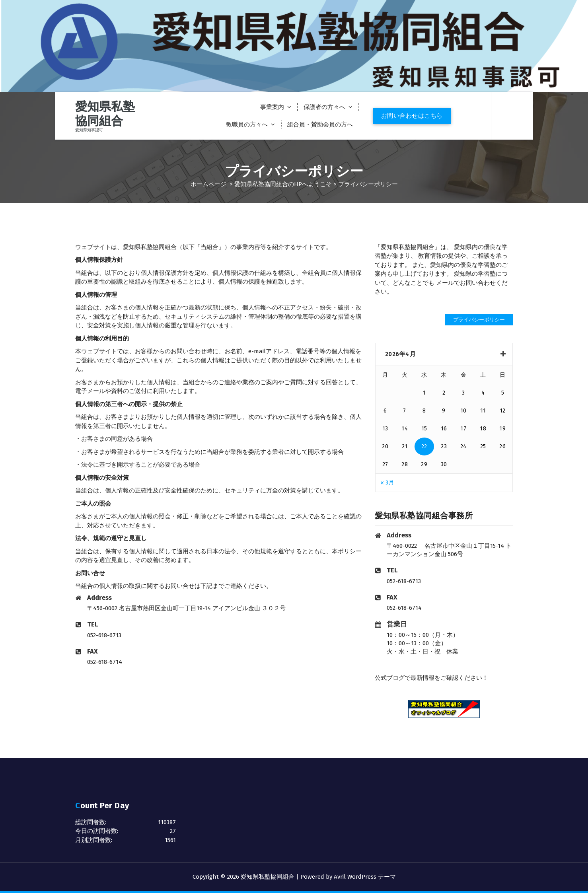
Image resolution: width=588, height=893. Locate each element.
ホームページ (208, 184)
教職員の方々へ (247, 125)
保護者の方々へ (324, 107)
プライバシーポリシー (479, 320)
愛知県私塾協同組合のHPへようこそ (283, 184)
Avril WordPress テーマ (365, 877)
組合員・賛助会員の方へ (320, 125)
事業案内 (272, 107)
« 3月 (387, 482)
